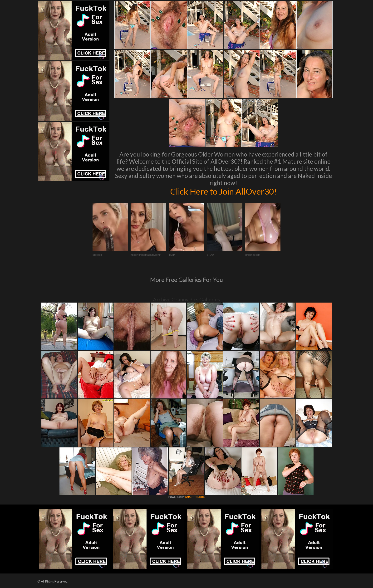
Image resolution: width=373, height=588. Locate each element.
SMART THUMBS (195, 497)
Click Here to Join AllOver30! (223, 191)
